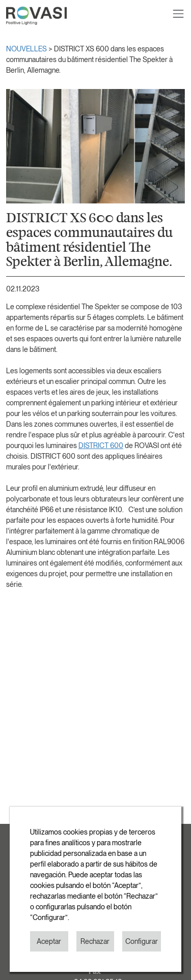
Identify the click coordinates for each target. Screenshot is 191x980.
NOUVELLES (27, 49)
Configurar (142, 941)
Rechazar (95, 941)
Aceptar (49, 941)
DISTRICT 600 (101, 446)
